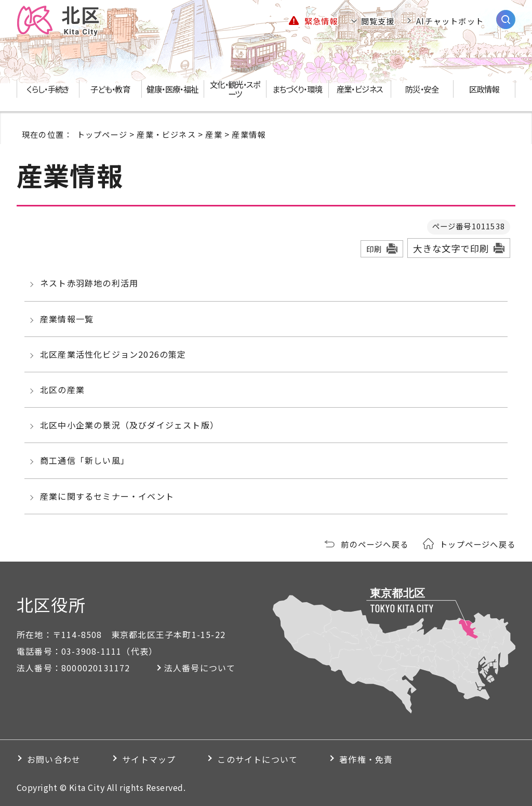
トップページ (102, 134)
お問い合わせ (54, 759)
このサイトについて (257, 759)
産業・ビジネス (166, 134)
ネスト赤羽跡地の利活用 (89, 283)
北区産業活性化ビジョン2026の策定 (113, 354)
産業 (214, 134)
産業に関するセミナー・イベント (107, 496)
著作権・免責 (366, 759)
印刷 (374, 249)
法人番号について (200, 668)
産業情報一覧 (67, 319)
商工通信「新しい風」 (85, 460)
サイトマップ (149, 759)
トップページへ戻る (477, 544)
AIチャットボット (450, 21)
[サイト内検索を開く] (506, 19)
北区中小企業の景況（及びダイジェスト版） (129, 425)
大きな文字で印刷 (451, 248)
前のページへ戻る (375, 544)
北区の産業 (62, 389)
